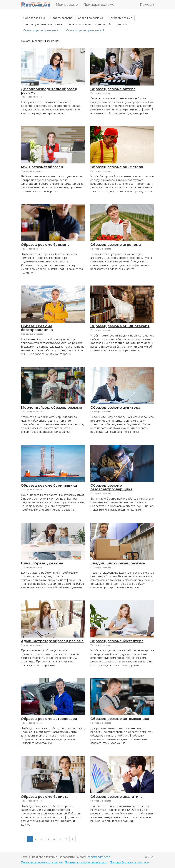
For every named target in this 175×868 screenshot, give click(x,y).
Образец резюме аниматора (117, 167)
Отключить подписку (136, 862)
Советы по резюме (90, 18)
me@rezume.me (99, 857)
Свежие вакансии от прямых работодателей (97, 24)
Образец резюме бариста (45, 797)
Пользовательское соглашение (42, 862)
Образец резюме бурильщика (49, 486)
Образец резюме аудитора (115, 408)
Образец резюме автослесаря (49, 719)
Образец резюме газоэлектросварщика (111, 487)
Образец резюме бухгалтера (117, 641)
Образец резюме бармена (45, 245)
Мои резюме (67, 5)
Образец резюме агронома (116, 245)
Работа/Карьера (61, 18)
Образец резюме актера (113, 89)
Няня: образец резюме (42, 563)
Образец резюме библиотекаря (120, 326)
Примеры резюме (99, 5)
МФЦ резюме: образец (42, 167)
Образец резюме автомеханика (120, 719)
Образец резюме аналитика (116, 797)
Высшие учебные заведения (43, 24)
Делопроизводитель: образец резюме (49, 91)
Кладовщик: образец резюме (118, 563)
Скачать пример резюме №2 (85, 30)
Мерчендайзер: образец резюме (51, 408)
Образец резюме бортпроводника (37, 328)
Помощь (147, 5)
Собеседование (34, 18)
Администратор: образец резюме (52, 641)
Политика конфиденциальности (86, 862)
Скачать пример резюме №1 (42, 30)
